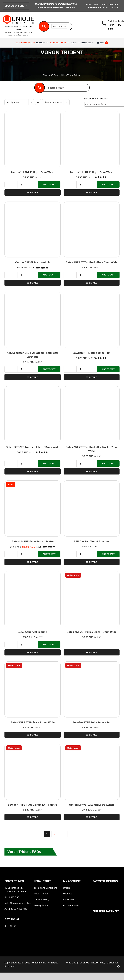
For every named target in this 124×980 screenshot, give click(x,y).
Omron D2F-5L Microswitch (32, 262)
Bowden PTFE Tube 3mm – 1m (91, 353)
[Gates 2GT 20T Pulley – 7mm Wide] (92, 139)
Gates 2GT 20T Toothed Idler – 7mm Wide (91, 262)
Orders (67, 888)
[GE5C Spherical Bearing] (33, 599)
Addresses (69, 899)
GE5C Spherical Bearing (32, 632)
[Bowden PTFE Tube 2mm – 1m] (92, 689)
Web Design (73, 963)
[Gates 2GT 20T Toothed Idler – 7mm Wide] (92, 230)
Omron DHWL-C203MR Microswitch (91, 805)
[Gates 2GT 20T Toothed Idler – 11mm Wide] (33, 414)
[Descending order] (38, 102)
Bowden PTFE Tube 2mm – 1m (91, 722)
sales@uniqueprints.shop (18, 903)
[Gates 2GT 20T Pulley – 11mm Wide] (33, 689)
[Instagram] (10, 926)
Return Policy (41, 894)
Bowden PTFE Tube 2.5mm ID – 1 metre (32, 805)
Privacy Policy (41, 905)
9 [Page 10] (71, 834)
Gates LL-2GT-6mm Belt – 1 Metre (33, 541)
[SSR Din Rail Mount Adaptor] (92, 508)
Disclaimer (113, 963)
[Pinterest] (15, 926)
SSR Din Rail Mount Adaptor (91, 541)
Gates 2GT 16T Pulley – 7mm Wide (33, 172)
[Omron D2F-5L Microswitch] (33, 230)
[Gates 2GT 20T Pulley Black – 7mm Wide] (92, 599)
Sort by (13, 102)
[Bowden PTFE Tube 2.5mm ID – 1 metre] (33, 772)
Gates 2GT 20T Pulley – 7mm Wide (91, 172)
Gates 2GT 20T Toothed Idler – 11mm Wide (33, 447)
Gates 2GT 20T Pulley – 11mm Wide (33, 722)
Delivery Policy (41, 899)
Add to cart (49, 184)
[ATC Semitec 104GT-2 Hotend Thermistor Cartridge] (33, 320)
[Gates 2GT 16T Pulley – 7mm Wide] (33, 139)
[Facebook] (6, 926)
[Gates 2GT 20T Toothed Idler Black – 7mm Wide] (92, 414)
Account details (71, 905)
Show (53, 102)
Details (34, 193)
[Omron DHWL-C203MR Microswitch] (92, 772)
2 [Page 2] (55, 834)
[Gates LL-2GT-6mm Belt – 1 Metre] (33, 508)
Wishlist (67, 894)
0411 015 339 (12, 897)
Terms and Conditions (46, 888)
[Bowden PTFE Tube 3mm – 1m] (92, 320)
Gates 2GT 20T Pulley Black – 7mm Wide (92, 632)
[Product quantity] (21, 185)
